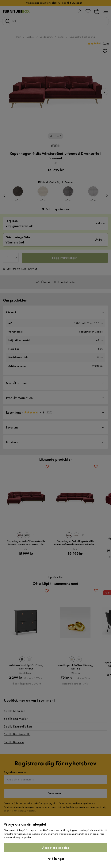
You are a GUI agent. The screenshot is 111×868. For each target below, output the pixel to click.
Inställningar (55, 859)
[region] (55, 842)
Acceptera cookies (55, 848)
